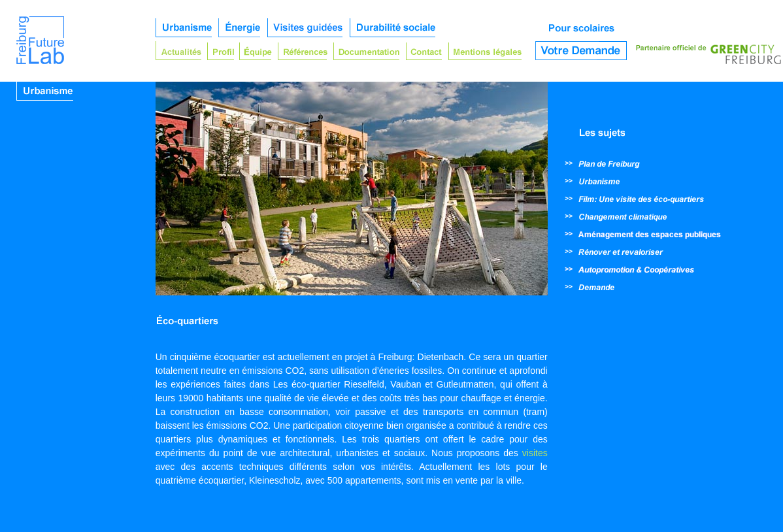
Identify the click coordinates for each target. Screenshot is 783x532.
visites (535, 453)
